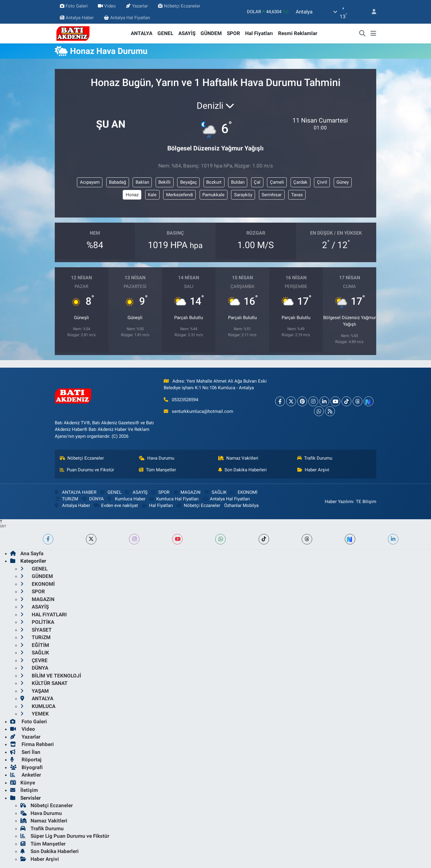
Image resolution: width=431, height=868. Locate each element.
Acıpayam (90, 182)
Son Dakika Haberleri (243, 470)
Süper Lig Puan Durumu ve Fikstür (65, 836)
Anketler (26, 775)
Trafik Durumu (315, 458)
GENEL (165, 33)
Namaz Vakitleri (238, 458)
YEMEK (35, 714)
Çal (257, 182)
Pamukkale (213, 195)
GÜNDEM (211, 33)
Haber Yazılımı (339, 502)
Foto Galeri (74, 6)
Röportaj (26, 760)
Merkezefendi (180, 195)
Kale (152, 195)
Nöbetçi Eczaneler (179, 6)
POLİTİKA (37, 622)
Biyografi (26, 767)
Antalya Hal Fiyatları (127, 18)
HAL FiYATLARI (44, 615)
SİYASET (36, 630)
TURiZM (66, 499)
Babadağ (117, 182)
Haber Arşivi (313, 470)
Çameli (277, 182)
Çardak (300, 182)
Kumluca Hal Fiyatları (174, 499)
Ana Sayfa (27, 553)
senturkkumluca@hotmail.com (202, 411)
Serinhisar (272, 195)
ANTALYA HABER (76, 492)
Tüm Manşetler (157, 470)
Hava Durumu (157, 458)
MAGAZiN (187, 492)
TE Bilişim (366, 502)
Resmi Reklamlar (298, 33)
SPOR (233, 33)
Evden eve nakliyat (116, 505)
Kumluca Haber (126, 499)
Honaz (132, 195)
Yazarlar (137, 6)
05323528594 (185, 400)
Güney (343, 182)
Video (107, 6)
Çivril (322, 182)
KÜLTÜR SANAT (44, 683)
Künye (23, 783)
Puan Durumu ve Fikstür (87, 470)
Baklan (142, 182)
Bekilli (164, 182)
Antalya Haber (77, 18)
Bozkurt (214, 182)
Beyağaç (189, 182)
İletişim (24, 790)
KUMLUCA (38, 706)
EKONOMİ (244, 492)
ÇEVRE (34, 660)
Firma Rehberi (32, 744)
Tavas (297, 195)
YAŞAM (35, 691)
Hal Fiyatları (259, 33)
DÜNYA (93, 499)
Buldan (238, 182)
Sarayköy (243, 195)
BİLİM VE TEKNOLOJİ (51, 676)
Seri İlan (25, 752)
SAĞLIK (215, 492)
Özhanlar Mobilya (241, 505)
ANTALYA (142, 33)
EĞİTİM (35, 645)
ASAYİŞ (187, 33)
